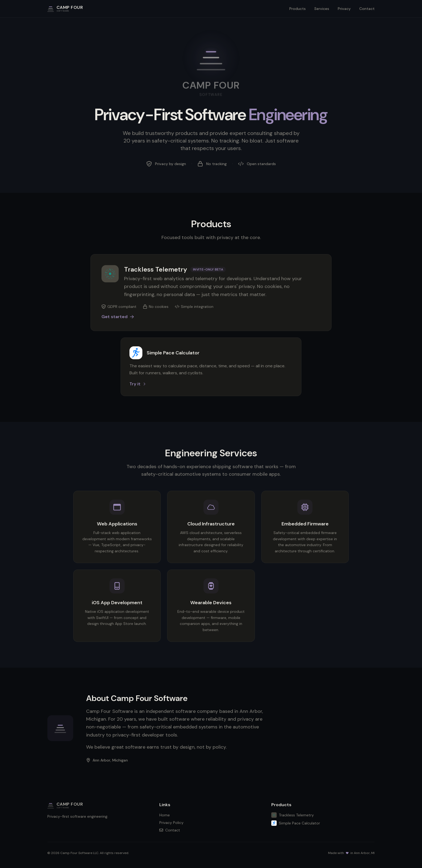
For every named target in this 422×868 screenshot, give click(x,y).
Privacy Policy (171, 823)
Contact (367, 9)
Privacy (344, 9)
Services (322, 9)
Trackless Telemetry (293, 815)
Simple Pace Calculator (296, 823)
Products (298, 9)
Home (165, 815)
